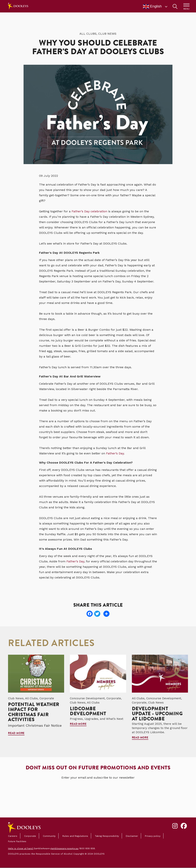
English (152, 7)
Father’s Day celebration (89, 211)
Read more (16, 733)
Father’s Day (115, 453)
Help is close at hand (21, 848)
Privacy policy (153, 836)
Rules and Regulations (75, 836)
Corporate (30, 836)
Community (49, 836)
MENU (186, 9)
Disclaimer (132, 836)
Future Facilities (17, 841)
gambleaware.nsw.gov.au (65, 848)
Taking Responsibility (107, 836)
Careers (13, 836)
